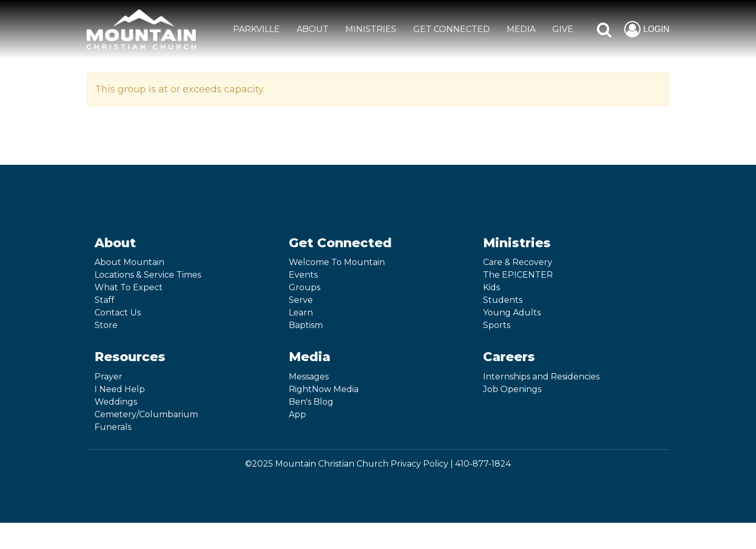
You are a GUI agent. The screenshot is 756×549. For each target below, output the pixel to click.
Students (503, 300)
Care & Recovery (518, 262)
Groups (304, 287)
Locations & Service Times (148, 275)
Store (106, 325)
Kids (491, 287)
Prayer (108, 377)
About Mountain (129, 262)
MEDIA (521, 29)
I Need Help (120, 389)
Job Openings (512, 389)
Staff (104, 300)
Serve (301, 300)
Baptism (306, 325)
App (297, 414)
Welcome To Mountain (337, 262)
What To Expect (129, 287)
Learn (301, 313)
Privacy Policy (419, 464)
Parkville (256, 29)
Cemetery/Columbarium (146, 414)
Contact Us (118, 313)
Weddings (116, 402)
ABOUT (313, 29)
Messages (309, 377)
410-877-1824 (483, 464)
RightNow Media (324, 389)
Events (303, 275)
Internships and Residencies (541, 377)
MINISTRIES (371, 29)
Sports (497, 325)
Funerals (113, 427)
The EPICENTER (518, 275)
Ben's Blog (311, 402)
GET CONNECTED (451, 29)
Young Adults (512, 313)
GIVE (563, 29)
